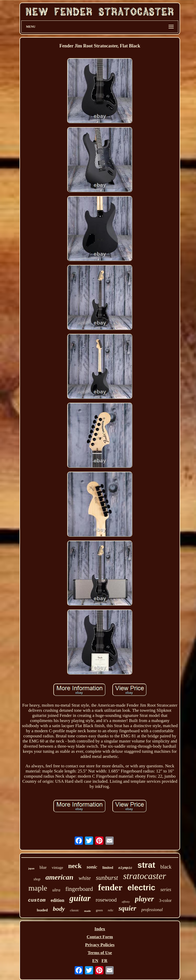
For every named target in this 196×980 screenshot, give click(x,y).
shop (37, 879)
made (87, 911)
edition (57, 900)
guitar (80, 898)
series (166, 890)
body (59, 909)
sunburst (107, 878)
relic (111, 910)
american (59, 877)
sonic (92, 867)
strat (146, 865)
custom (37, 900)
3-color (165, 900)
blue (43, 867)
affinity (126, 902)
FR (105, 961)
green (99, 910)
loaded (42, 910)
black (166, 867)
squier (127, 908)
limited (108, 868)
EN (95, 961)
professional (152, 910)
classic (75, 910)
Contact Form (100, 937)
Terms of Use (100, 953)
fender (110, 887)
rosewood (106, 900)
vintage (57, 868)
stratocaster (145, 876)
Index (100, 929)
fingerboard (79, 889)
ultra (56, 890)
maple (38, 888)
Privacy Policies (100, 945)
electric (141, 888)
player (144, 899)
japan (31, 868)
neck (75, 866)
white (85, 878)
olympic (125, 868)
